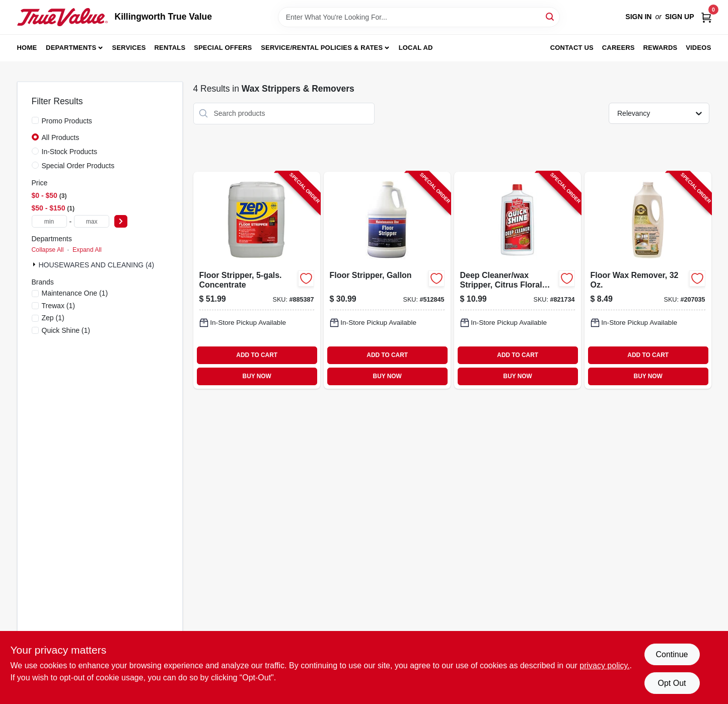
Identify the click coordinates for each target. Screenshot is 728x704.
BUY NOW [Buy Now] (257, 376)
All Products (61, 137)
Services (129, 48)
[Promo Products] (35, 120)
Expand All (87, 250)
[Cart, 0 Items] (706, 17)
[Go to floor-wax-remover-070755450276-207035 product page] (648, 280)
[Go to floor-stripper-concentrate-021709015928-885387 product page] (257, 280)
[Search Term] (419, 17)
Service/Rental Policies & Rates (322, 48)
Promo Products (67, 121)
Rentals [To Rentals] (170, 48)
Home (27, 48)
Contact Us (572, 48)
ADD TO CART (257, 355)
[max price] (92, 221)
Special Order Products (78, 166)
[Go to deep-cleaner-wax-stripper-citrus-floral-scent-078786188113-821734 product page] (518, 280)
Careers (618, 48)
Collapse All (48, 250)
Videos (698, 48)
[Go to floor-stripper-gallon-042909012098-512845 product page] (387, 280)
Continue (672, 654)
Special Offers (223, 48)
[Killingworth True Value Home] (62, 17)
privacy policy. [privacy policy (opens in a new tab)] (604, 665)
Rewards (661, 48)
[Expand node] (35, 264)
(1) (75, 293)
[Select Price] (121, 221)
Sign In (638, 17)
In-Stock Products (70, 152)
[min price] (49, 221)
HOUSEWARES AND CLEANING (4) (97, 265)
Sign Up (680, 17)
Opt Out (672, 683)
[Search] (551, 16)
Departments (71, 48)
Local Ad (416, 48)
